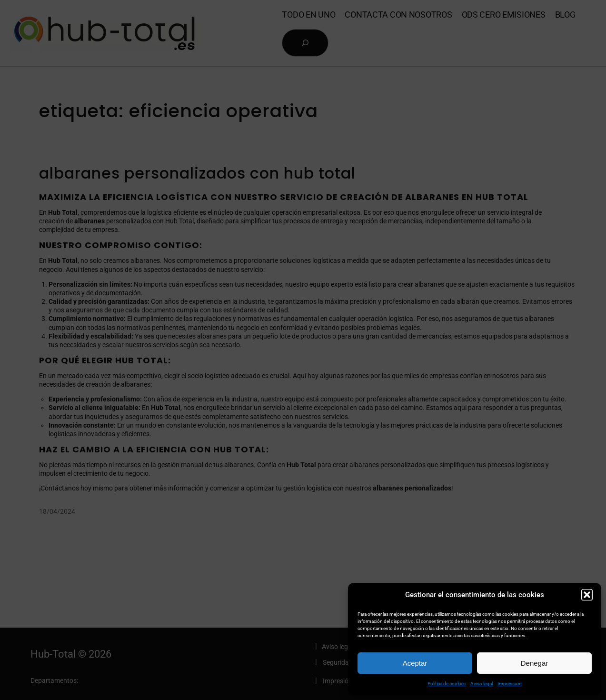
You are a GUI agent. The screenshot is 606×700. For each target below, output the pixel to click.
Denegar (535, 663)
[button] (587, 595)
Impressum (510, 684)
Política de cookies (447, 684)
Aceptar (415, 663)
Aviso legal (482, 684)
